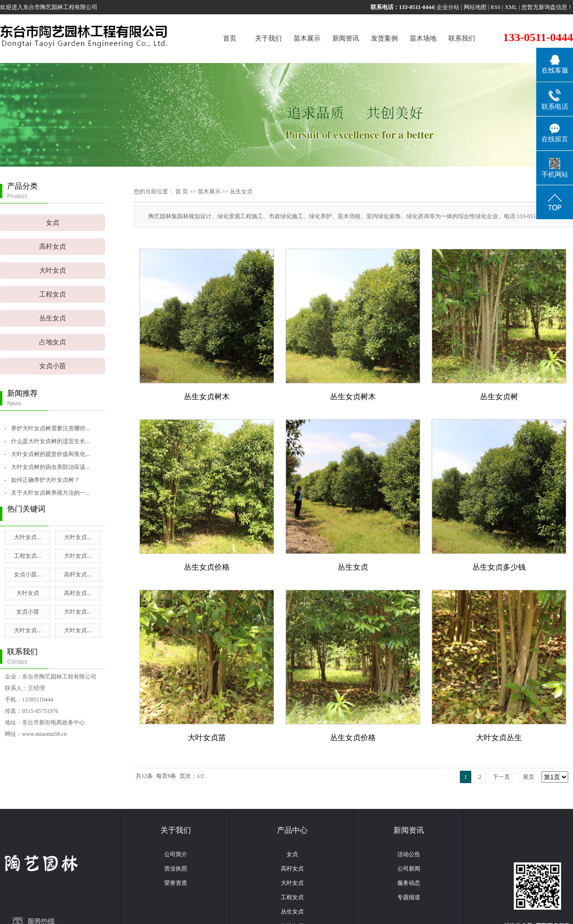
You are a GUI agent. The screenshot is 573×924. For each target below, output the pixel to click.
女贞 (53, 223)
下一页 (501, 777)
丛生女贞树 (499, 397)
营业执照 (176, 869)
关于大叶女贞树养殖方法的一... (50, 493)
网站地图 (475, 7)
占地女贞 (53, 342)
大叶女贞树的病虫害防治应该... (50, 467)
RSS (495, 7)
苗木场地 (423, 38)
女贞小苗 (53, 366)
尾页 (529, 777)
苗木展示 (307, 38)
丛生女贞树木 (207, 397)
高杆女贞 (53, 247)
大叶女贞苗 (207, 738)
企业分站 (448, 7)
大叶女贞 (53, 271)
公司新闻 (409, 869)
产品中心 (292, 830)
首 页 (182, 191)
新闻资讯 (346, 38)
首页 (230, 38)
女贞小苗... (27, 574)
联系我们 (462, 38)
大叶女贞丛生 (499, 738)
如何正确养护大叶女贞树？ (45, 480)
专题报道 (409, 897)
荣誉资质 (176, 883)
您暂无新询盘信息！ (547, 7)
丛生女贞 (53, 318)
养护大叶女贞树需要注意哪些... (50, 428)
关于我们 (268, 38)
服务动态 (409, 883)
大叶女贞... (27, 537)
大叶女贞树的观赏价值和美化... (50, 454)
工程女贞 (53, 294)
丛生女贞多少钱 (499, 567)
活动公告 (409, 854)
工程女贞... (27, 556)
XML (511, 7)
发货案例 (384, 38)
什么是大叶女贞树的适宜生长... (50, 441)
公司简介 (176, 854)
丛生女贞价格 (207, 567)
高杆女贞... (78, 574)
